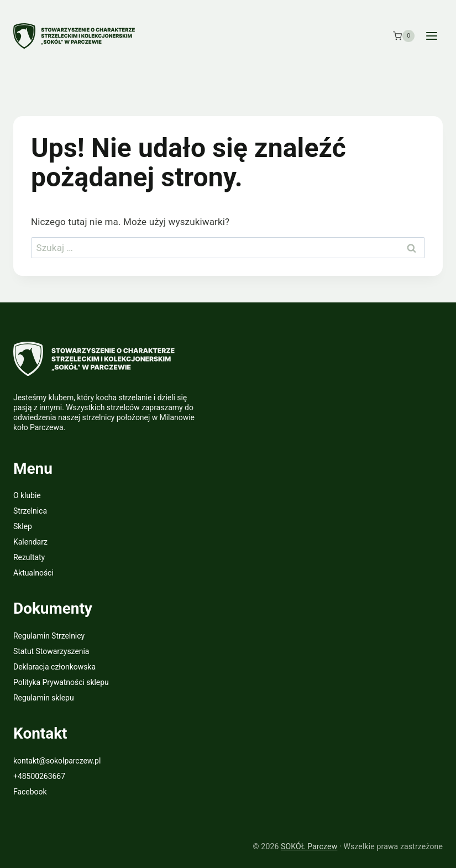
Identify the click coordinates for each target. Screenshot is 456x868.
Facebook (30, 792)
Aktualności (33, 573)
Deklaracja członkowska (54, 667)
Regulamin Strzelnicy (49, 636)
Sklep (23, 526)
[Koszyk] (404, 36)
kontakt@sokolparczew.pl (57, 761)
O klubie (27, 495)
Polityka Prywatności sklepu (61, 682)
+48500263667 (39, 776)
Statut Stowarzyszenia (51, 651)
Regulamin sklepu (44, 698)
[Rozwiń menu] (431, 36)
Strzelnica (30, 511)
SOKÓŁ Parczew (309, 846)
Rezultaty (29, 557)
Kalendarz (30, 542)
